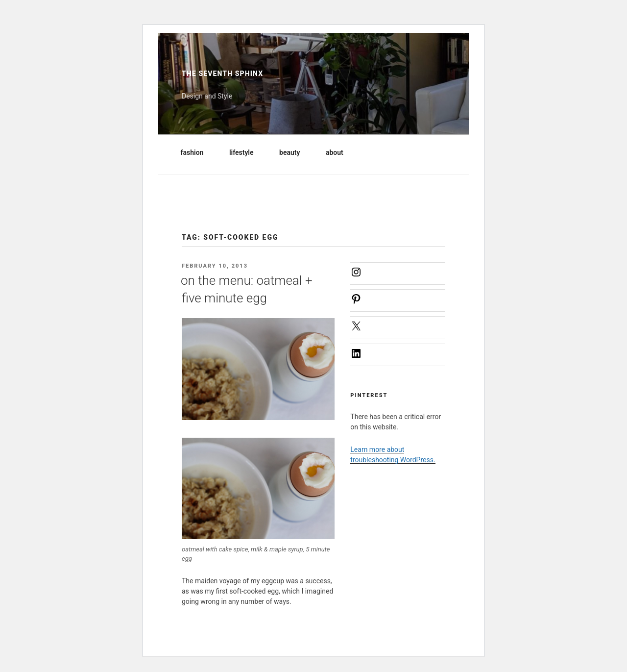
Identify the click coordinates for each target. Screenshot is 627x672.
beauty (294, 152)
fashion (197, 152)
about (339, 152)
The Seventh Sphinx (222, 74)
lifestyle (246, 152)
